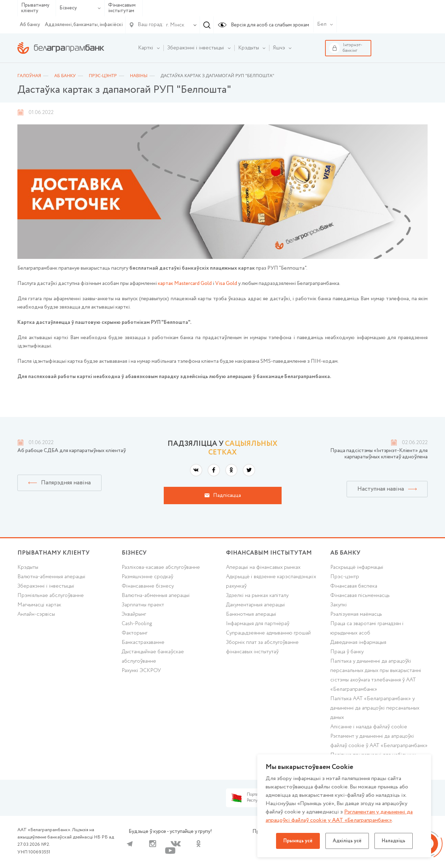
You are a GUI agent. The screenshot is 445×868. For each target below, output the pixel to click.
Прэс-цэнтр (345, 577)
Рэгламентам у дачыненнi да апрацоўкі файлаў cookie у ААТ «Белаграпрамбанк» (339, 816)
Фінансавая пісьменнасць (360, 596)
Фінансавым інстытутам (122, 8)
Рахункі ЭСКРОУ (141, 671)
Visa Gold (226, 284)
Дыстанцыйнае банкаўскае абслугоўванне (153, 657)
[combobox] (174, 25)
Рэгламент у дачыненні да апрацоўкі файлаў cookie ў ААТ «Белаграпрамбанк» (379, 741)
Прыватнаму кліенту (35, 8)
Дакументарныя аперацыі (256, 605)
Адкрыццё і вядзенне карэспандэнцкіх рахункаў (271, 582)
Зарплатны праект (143, 605)
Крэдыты (28, 567)
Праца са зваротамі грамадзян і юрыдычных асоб (367, 628)
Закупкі (339, 605)
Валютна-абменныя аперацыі (51, 577)
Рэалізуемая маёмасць (356, 614)
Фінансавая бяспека (354, 586)
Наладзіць (394, 841)
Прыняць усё (298, 841)
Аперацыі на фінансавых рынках (263, 567)
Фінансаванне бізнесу (148, 586)
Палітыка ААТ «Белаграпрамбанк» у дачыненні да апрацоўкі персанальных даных (375, 708)
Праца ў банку (347, 652)
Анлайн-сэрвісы (36, 614)
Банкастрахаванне (143, 642)
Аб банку (30, 25)
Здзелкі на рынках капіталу (257, 596)
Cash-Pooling (137, 624)
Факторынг (135, 633)
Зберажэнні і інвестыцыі (46, 586)
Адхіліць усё (347, 841)
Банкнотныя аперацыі (251, 614)
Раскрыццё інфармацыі (357, 567)
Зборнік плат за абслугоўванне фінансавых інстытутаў (262, 647)
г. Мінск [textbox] (175, 25)
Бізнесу (80, 8)
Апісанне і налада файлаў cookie (369, 727)
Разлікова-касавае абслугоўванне (161, 567)
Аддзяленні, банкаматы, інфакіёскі (84, 25)
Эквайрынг (134, 614)
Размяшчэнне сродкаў (147, 577)
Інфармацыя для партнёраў (258, 624)
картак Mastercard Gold (185, 284)
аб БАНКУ (345, 553)
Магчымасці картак (39, 605)
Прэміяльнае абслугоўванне (51, 596)
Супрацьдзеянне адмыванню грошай (268, 633)
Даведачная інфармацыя (358, 642)
